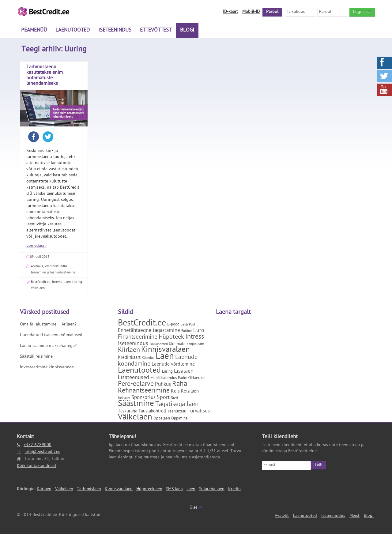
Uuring (77, 282)
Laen (67, 282)
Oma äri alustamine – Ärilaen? (48, 325)
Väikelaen (38, 288)
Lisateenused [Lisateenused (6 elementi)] (134, 378)
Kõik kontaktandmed (36, 466)
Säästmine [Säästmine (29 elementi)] (136, 404)
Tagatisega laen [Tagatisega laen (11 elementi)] (177, 405)
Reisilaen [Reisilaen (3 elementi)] (190, 392)
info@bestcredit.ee (42, 452)
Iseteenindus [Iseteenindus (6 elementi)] (133, 344)
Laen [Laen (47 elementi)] (165, 357)
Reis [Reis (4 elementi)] (175, 392)
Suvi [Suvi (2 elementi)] (174, 398)
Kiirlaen (44, 489)
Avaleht (282, 516)
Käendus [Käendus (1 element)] (148, 358)
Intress (57, 282)
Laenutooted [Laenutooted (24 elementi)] (139, 371)
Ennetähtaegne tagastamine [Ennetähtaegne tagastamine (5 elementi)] (149, 331)
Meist (354, 516)
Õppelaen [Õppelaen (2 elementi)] (162, 419)
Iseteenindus (115, 31)
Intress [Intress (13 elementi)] (195, 337)
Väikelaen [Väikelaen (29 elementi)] (135, 418)
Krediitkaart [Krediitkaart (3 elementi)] (129, 358)
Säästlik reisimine (36, 357)
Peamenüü (34, 31)
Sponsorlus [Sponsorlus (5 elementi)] (143, 398)
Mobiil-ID (251, 12)
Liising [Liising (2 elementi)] (167, 372)
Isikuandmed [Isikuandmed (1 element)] (159, 344)
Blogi (187, 31)
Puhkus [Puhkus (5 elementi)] (163, 385)
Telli (318, 465)
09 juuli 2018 (40, 257)
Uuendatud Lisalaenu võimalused (51, 335)
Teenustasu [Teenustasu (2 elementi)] (177, 412)
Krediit (235, 489)
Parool (272, 12)
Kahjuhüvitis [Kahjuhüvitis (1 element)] (196, 344)
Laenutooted (73, 31)
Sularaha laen (212, 489)
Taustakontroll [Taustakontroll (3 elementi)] (152, 412)
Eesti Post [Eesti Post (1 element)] (188, 325)
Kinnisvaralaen (119, 489)
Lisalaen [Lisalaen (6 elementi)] (184, 372)
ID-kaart (230, 12)
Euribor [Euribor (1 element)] (187, 331)
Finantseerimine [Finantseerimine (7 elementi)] (138, 337)
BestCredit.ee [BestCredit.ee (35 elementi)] (142, 324)
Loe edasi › (36, 246)
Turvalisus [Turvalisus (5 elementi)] (199, 412)
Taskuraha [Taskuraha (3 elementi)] (128, 412)
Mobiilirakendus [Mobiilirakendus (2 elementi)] (164, 378)
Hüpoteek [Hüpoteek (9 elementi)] (171, 337)
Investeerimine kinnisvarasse (47, 368)
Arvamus (37, 267)
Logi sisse (362, 12)
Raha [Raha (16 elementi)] (180, 384)
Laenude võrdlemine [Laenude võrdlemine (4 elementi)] (173, 365)
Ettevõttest (156, 31)
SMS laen (174, 489)
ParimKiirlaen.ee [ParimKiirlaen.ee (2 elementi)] (192, 378)
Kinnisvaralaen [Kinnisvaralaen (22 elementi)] (166, 350)
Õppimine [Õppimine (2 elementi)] (179, 419)
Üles (196, 508)
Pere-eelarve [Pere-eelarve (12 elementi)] (136, 385)
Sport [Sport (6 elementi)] (163, 398)
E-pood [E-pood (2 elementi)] (173, 325)
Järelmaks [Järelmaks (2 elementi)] (177, 344)
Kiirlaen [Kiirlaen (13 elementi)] (129, 351)
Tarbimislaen (89, 489)
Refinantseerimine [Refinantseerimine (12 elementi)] (144, 391)
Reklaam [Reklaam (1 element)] (124, 398)
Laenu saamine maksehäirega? (48, 346)
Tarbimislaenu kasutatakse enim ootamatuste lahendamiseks (45, 76)
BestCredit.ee (41, 282)
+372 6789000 (38, 445)
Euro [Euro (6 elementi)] (199, 331)
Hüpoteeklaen (149, 489)
